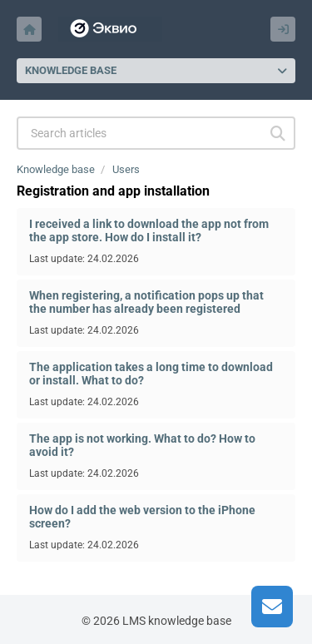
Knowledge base (56, 169)
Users (126, 169)
